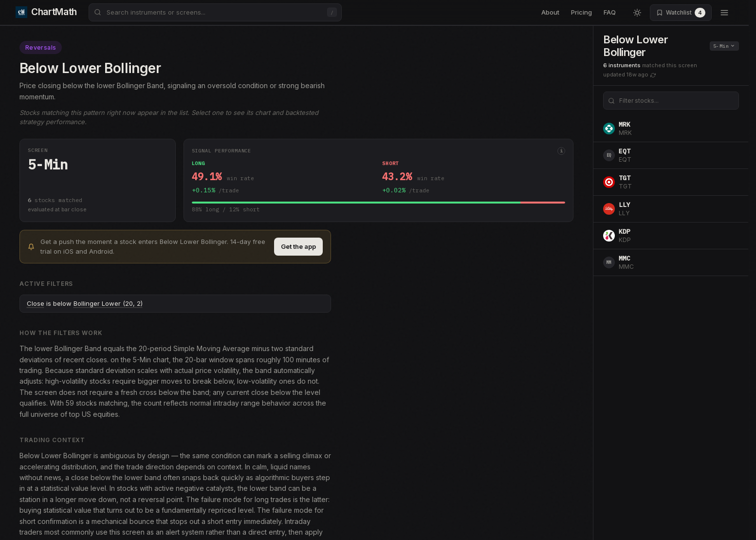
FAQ (610, 12)
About (550, 12)
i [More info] (561, 151)
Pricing (581, 12)
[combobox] (215, 12)
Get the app (298, 246)
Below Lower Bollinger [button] (636, 46)
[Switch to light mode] (637, 13)
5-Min (724, 46)
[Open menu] (724, 13)
